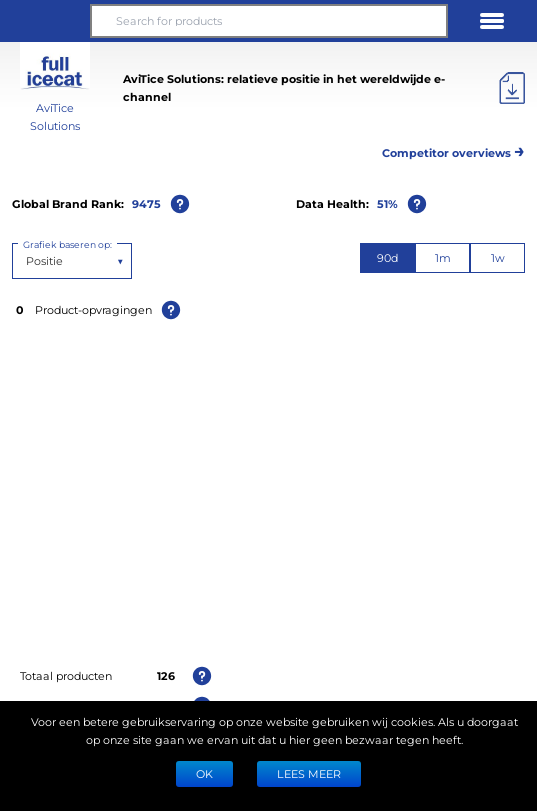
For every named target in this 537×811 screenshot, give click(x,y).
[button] (45, 21)
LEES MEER (309, 773)
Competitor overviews (453, 149)
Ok (204, 773)
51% (387, 203)
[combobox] (27, 261)
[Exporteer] (512, 88)
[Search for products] (268, 21)
